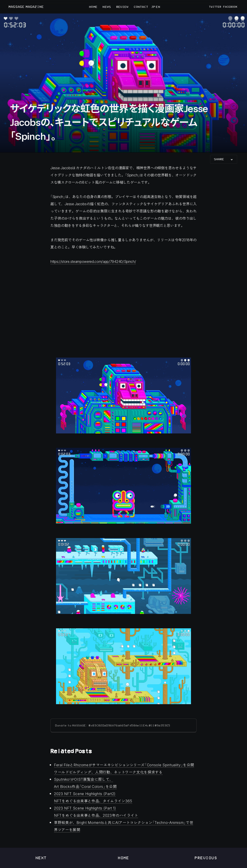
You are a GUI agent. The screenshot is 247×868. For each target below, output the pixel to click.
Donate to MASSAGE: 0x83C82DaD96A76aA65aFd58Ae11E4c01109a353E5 (113, 725)
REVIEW (122, 7)
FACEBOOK (230, 7)
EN (158, 7)
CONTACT (141, 7)
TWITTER (215, 7)
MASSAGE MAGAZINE (26, 7)
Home (123, 858)
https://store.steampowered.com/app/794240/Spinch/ (93, 261)
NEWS (107, 7)
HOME (93, 7)
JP (153, 7)
